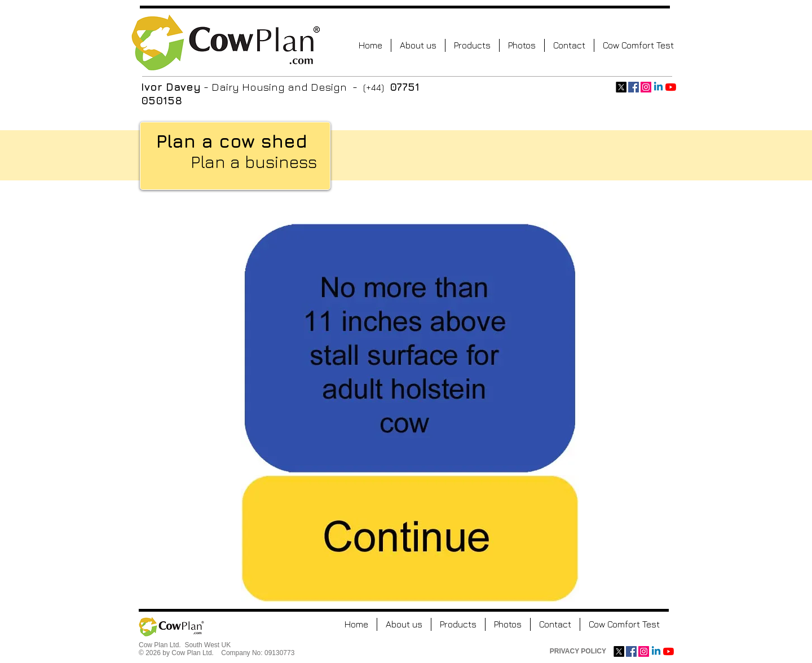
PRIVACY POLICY (578, 651)
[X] (621, 87)
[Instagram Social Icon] (646, 87)
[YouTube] (671, 87)
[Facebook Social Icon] (634, 87)
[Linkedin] (658, 87)
